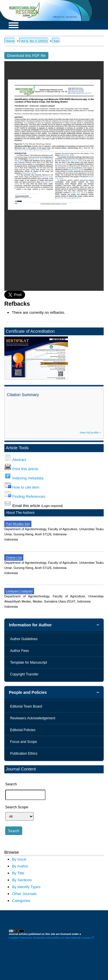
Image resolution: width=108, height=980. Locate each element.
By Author (20, 866)
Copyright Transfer (24, 674)
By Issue (19, 859)
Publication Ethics (24, 754)
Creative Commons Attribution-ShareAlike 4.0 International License (51, 938)
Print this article (25, 469)
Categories (21, 901)
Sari (56, 41)
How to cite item (26, 487)
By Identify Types (26, 887)
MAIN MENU (14, 25)
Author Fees (19, 651)
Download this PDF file (26, 56)
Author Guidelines (24, 639)
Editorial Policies (23, 730)
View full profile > (90, 432)
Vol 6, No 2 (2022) (34, 41)
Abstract (19, 460)
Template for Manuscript (29, 663)
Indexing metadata (28, 478)
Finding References (29, 496)
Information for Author (30, 625)
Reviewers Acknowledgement (33, 718)
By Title (18, 873)
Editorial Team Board (26, 706)
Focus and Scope (23, 742)
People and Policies (28, 692)
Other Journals (24, 894)
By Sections (22, 880)
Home (10, 41)
